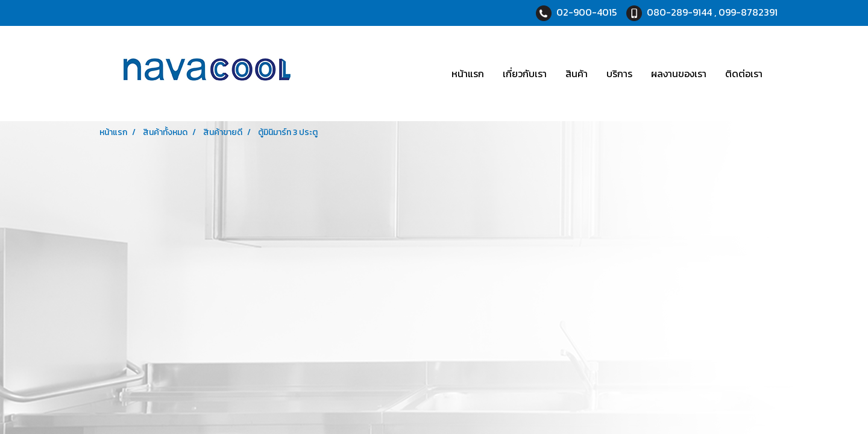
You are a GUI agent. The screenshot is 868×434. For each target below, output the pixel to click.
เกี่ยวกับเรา (525, 74)
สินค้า (577, 74)
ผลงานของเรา (679, 74)
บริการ (619, 74)
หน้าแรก (468, 74)
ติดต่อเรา (744, 74)
